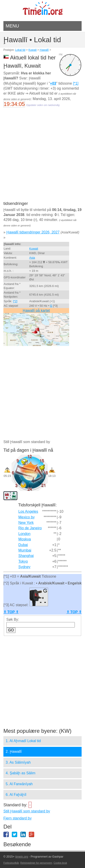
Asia (32, 258)
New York (26, 523)
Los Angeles (28, 511)
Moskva (25, 539)
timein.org (22, 857)
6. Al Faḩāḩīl (16, 795)
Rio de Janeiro (30, 528)
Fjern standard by (18, 818)
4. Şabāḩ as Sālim (21, 773)
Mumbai (25, 550)
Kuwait (32, 50)
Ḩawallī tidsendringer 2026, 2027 (33, 232)
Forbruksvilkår (11, 863)
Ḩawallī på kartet (36, 310)
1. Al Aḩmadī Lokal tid (23, 741)
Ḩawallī (44, 50)
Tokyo (23, 561)
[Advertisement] (42, 157)
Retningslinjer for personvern (36, 863)
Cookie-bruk (60, 863)
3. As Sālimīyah (18, 762)
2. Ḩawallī (14, 752)
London (24, 534)
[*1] (76, 83)
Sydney (24, 567)
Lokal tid (20, 50)
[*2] (15, 301)
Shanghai (26, 556)
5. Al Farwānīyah (19, 784)
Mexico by (27, 517)
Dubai (23, 545)
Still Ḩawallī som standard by (27, 811)
